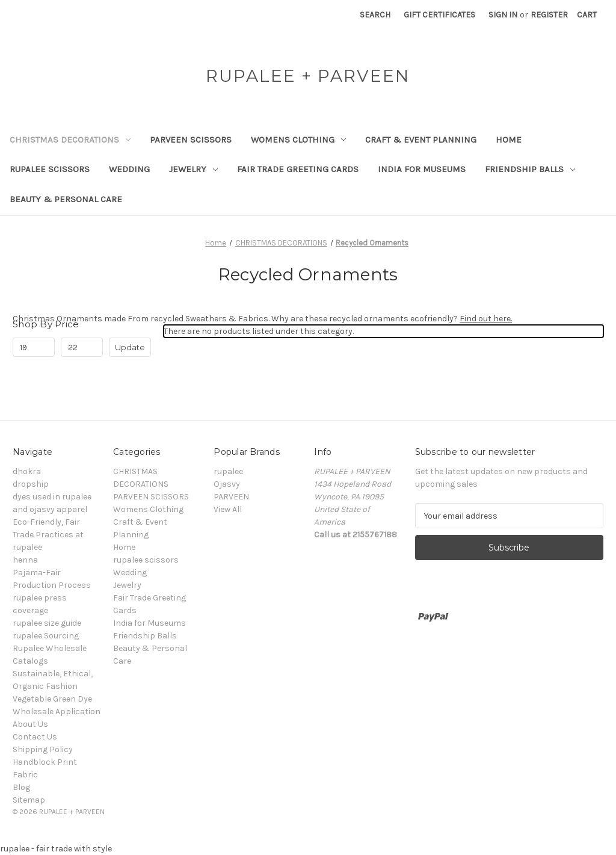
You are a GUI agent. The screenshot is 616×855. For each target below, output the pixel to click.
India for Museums (422, 169)
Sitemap (29, 800)
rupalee (228, 471)
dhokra (27, 471)
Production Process (52, 585)
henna (25, 560)
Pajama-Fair (37, 573)
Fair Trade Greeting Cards (298, 169)
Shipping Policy (43, 749)
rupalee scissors (50, 169)
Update (130, 347)
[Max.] (82, 347)
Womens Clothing (298, 140)
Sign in (503, 15)
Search (375, 15)
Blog (21, 787)
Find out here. (486, 319)
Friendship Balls (530, 169)
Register (549, 15)
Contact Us (35, 737)
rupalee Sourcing (46, 636)
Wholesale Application (57, 711)
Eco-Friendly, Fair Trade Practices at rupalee (48, 535)
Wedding (129, 169)
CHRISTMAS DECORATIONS (70, 140)
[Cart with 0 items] (587, 15)
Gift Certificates (439, 15)
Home (509, 140)
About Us (30, 724)
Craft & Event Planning (421, 140)
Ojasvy (227, 484)
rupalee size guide (47, 623)
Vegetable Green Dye (52, 699)
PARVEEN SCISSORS (191, 140)
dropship (31, 484)
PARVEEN (231, 497)
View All (228, 509)
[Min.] (34, 347)
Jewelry (193, 169)
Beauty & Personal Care (66, 199)
